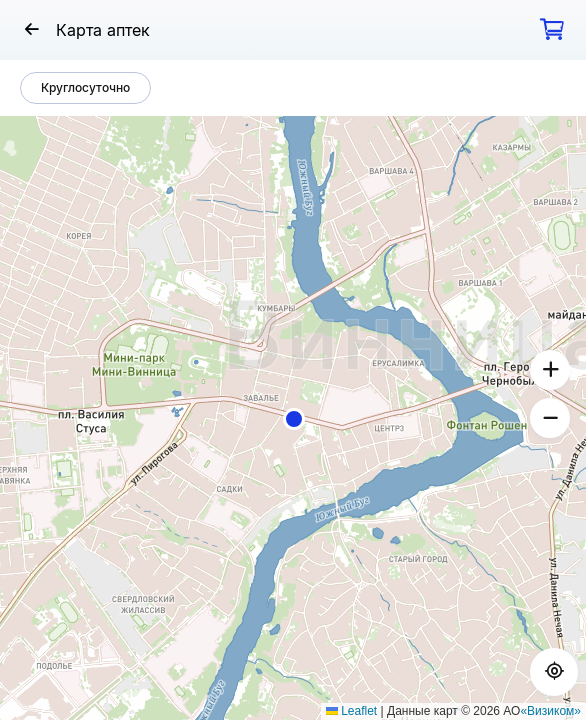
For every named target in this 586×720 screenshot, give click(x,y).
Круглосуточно (85, 87)
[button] (294, 419)
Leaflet (351, 711)
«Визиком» (550, 711)
